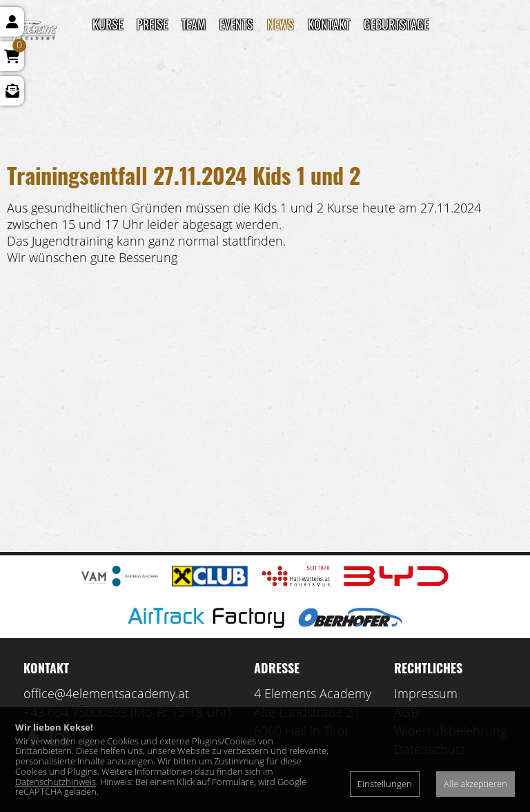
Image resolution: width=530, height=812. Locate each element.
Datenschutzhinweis (56, 782)
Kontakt (329, 24)
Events (236, 24)
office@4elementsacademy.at (106, 693)
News (281, 24)
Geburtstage (396, 24)
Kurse (108, 24)
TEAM (194, 24)
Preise (152, 24)
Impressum (426, 693)
